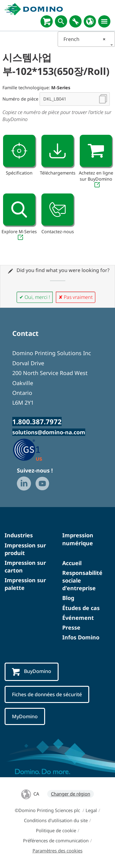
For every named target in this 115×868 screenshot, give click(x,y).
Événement (78, 618)
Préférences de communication (56, 840)
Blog (68, 598)
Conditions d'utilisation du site (56, 820)
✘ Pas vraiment (76, 297)
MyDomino (25, 716)
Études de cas (81, 608)
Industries (19, 535)
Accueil (72, 563)
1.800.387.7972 (37, 421)
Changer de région (71, 794)
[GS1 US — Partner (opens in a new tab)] (34, 449)
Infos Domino (81, 637)
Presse (71, 627)
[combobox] (86, 39)
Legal (91, 810)
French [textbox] (85, 39)
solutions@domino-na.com (49, 432)
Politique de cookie (56, 830)
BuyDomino (32, 672)
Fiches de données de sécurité (47, 694)
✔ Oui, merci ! (35, 297)
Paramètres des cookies (57, 851)
